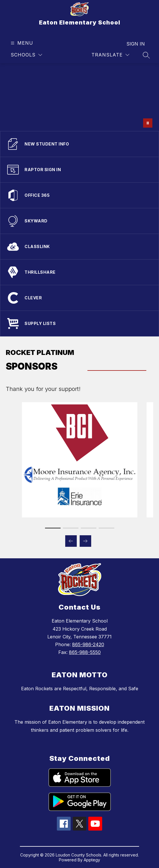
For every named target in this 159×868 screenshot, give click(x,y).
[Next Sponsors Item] (85, 541)
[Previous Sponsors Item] (71, 541)
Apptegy (92, 860)
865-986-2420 (88, 644)
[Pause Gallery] (148, 123)
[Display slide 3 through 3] (89, 528)
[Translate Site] (110, 55)
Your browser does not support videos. (79, 97)
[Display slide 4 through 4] (106, 528)
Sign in (136, 44)
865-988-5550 (85, 652)
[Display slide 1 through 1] (53, 528)
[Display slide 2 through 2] (71, 528)
